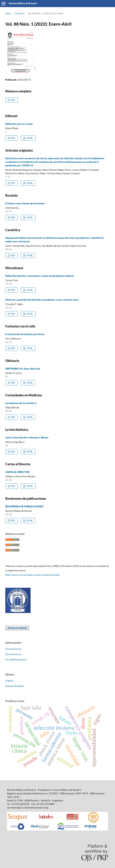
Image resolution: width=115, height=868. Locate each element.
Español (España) (14, 686)
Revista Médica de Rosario (23, 3)
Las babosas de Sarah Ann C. (21, 403)
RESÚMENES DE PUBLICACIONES (24, 506)
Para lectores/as (14, 649)
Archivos (19, 13)
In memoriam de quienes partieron (25, 334)
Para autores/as (13, 654)
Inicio (8, 13)
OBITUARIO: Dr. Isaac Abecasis (23, 369)
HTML (29, 138)
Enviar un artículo (17, 628)
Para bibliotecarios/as (16, 659)
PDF (13, 100)
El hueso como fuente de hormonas (25, 203)
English (9, 681)
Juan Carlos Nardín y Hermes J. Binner (27, 437)
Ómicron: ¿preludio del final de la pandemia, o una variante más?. (42, 300)
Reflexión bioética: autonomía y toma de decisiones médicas (40, 276)
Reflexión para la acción (19, 124)
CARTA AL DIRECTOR (17, 472)
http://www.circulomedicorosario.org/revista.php (32, 575)
